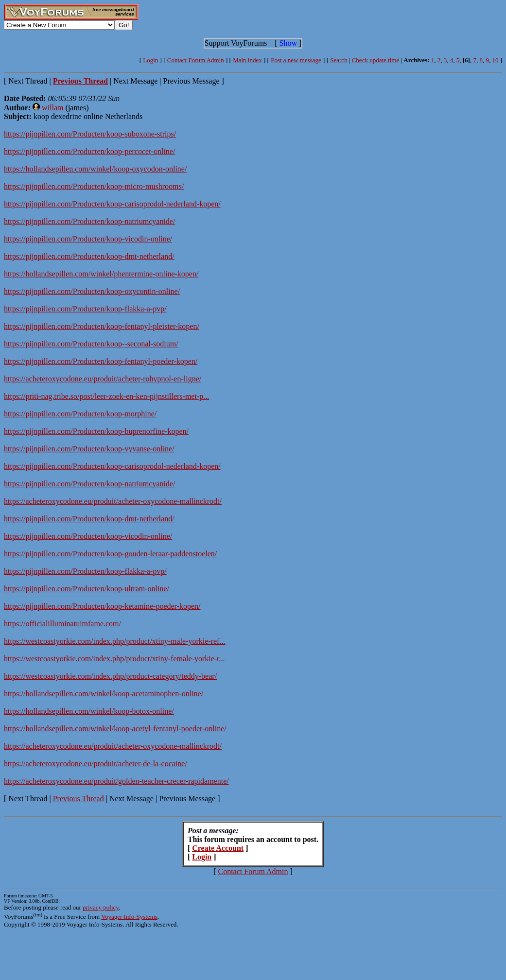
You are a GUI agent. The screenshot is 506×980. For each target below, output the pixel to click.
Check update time (375, 60)
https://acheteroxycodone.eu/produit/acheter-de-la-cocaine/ (96, 764)
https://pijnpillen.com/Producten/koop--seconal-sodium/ (91, 344)
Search (339, 60)
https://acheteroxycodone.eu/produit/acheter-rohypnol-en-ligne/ (103, 379)
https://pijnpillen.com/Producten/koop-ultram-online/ (87, 589)
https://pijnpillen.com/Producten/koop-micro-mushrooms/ (94, 186)
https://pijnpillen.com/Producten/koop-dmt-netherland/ (89, 256)
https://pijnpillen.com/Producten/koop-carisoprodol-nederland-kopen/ (112, 204)
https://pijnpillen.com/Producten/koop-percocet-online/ (89, 151)
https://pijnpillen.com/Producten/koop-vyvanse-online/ (89, 449)
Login (150, 60)
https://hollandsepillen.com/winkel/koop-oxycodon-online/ (95, 169)
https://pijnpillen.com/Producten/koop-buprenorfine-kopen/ (96, 431)
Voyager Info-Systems (129, 917)
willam (52, 108)
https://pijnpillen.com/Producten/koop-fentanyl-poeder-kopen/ (101, 361)
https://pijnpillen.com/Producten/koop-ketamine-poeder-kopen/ (102, 606)
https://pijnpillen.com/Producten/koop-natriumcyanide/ (89, 221)
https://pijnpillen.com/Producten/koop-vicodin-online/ (88, 239)
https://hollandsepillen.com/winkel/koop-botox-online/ (89, 711)
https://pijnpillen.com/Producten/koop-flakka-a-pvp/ (85, 309)
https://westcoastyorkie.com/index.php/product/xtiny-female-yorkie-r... (114, 659)
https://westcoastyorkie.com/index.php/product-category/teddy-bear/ (110, 676)
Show (288, 43)
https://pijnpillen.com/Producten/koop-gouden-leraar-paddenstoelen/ (110, 554)
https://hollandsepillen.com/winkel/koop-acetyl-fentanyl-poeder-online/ (115, 729)
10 (495, 60)
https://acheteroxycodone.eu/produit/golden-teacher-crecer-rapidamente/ (116, 781)
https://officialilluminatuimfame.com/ (62, 624)
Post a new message (296, 60)
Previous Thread (79, 799)
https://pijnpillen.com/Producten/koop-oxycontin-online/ (92, 291)
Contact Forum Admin (196, 60)
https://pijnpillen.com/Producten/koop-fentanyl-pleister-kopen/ (102, 326)
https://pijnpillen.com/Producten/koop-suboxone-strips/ (90, 134)
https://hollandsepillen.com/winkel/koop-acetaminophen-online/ (104, 694)
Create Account (218, 848)
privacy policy (101, 907)
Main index (247, 60)
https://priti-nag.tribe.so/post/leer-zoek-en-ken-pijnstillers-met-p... (106, 396)
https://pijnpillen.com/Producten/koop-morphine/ (80, 414)
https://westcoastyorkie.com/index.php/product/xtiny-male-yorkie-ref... (114, 641)
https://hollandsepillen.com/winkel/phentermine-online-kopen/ (101, 274)
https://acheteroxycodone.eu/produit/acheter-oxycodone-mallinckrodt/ (113, 501)
